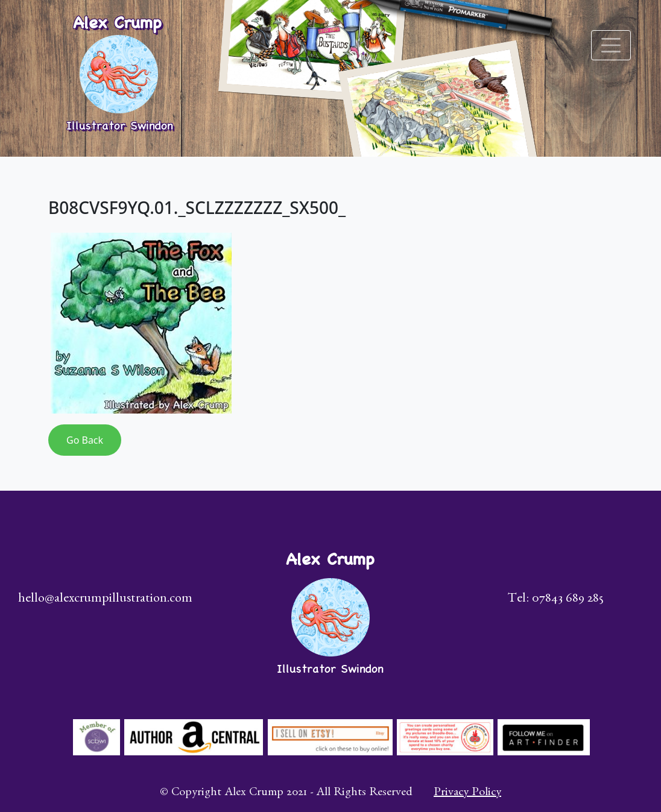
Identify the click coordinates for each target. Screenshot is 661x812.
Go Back (85, 440)
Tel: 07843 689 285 (555, 600)
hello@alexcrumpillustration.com (105, 600)
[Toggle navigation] (611, 45)
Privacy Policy (467, 793)
